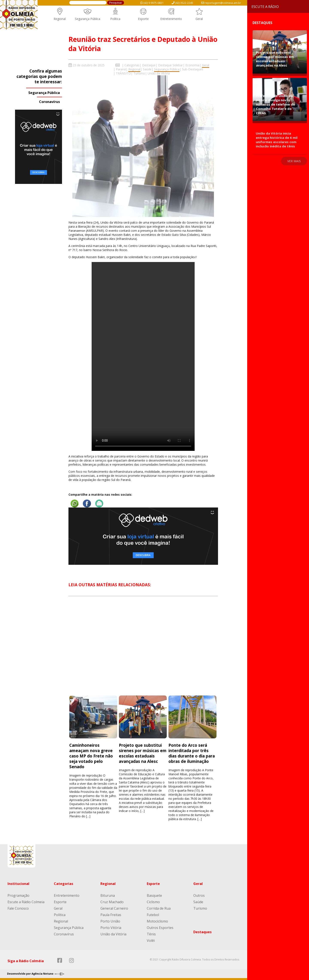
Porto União (110, 921)
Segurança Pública (88, 19)
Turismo (139, 73)
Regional (60, 19)
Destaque (149, 65)
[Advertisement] (143, 650)
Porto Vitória (111, 927)
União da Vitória (159, 73)
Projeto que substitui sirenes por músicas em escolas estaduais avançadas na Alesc (143, 753)
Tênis (151, 934)
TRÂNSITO (123, 73)
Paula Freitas (111, 915)
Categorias (132, 65)
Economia (192, 65)
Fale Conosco (18, 908)
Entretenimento (171, 19)
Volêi (151, 940)
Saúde (147, 69)
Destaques (202, 932)
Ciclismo (153, 902)
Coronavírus (49, 102)
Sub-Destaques (193, 69)
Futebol (153, 915)
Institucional (18, 883)
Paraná (121, 69)
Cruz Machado (112, 902)
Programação (18, 895)
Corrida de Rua (159, 908)
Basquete (154, 895)
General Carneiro (114, 908)
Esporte (143, 19)
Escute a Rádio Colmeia (26, 902)
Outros (199, 895)
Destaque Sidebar (170, 65)
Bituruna (108, 895)
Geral (199, 19)
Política (115, 19)
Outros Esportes (160, 927)
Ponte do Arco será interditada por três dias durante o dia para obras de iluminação (192, 753)
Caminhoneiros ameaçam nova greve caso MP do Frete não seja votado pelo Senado (91, 755)
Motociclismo (157, 921)
